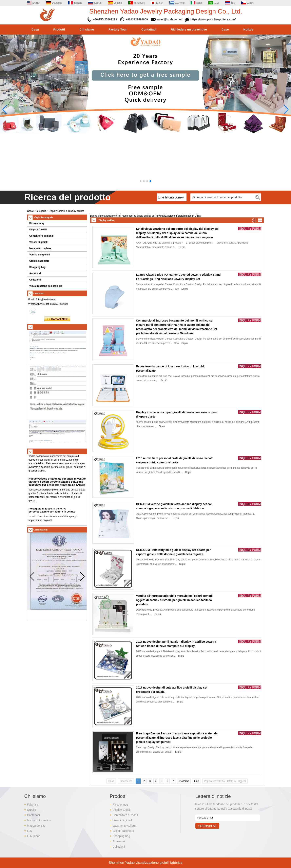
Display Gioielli (57, 211)
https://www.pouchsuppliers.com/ (213, 19)
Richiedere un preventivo (189, 29)
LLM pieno (34, 836)
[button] (141, 181)
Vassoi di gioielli (39, 242)
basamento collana (40, 248)
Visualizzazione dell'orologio (46, 286)
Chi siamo (87, 29)
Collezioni (35, 280)
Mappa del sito (36, 826)
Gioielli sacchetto (39, 261)
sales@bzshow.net (169, 19)
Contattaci (149, 29)
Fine (197, 781)
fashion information (39, 820)
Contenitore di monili (41, 236)
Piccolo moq (36, 223)
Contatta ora (57, 319)
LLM (30, 831)
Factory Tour (118, 29)
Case (225, 29)
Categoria (41, 211)
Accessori (35, 273)
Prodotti (59, 29)
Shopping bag (37, 267)
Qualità (32, 810)
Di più (182, 247)
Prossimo (184, 781)
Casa (35, 29)
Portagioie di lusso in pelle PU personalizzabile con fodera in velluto (52, 512)
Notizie (248, 29)
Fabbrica (33, 805)
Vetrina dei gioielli (40, 255)
